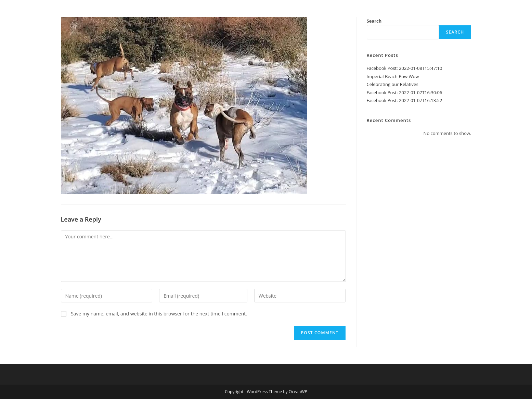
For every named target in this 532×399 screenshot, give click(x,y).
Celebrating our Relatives (393, 84)
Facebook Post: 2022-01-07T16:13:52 (405, 100)
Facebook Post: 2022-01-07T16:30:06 (405, 92)
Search (374, 21)
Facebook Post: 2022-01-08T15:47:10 (405, 68)
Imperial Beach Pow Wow (393, 76)
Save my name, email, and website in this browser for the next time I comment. (159, 314)
